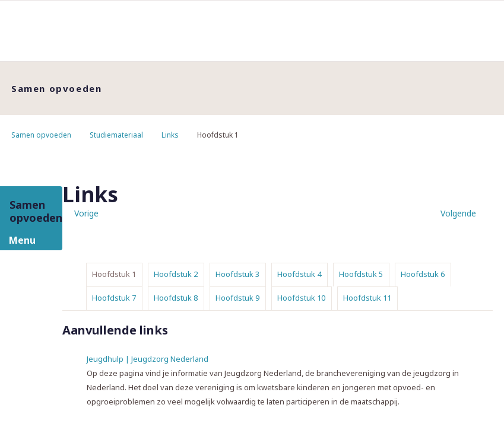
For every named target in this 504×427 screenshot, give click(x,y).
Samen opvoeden (41, 135)
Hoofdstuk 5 (361, 274)
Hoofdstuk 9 (237, 298)
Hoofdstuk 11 (367, 298)
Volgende (458, 213)
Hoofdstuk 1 (114, 274)
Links (170, 135)
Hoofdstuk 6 (423, 274)
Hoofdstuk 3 (237, 274)
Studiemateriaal (116, 135)
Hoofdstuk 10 (301, 298)
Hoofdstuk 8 (176, 298)
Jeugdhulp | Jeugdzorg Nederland (148, 359)
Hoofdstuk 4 (299, 274)
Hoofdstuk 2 (176, 274)
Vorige (86, 213)
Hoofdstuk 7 (114, 298)
